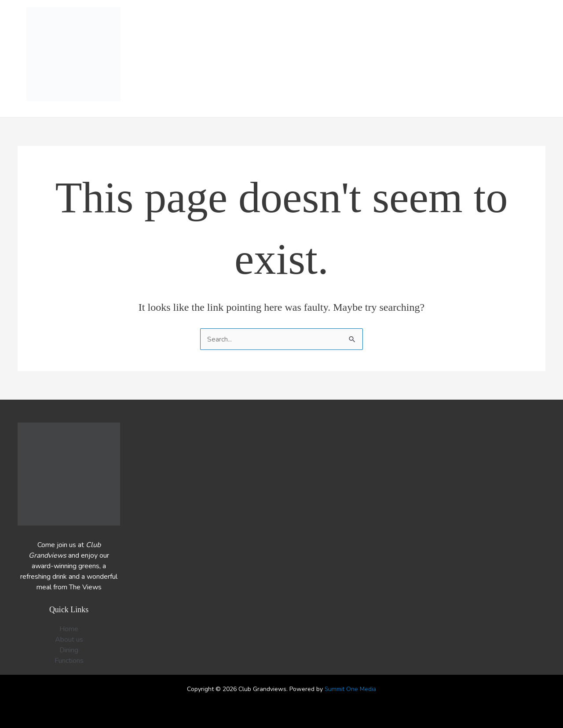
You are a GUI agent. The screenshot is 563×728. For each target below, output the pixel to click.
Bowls (389, 59)
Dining (301, 59)
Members (431, 59)
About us (477, 59)
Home (216, 59)
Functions (345, 59)
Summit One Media (351, 689)
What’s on (258, 59)
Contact (523, 59)
